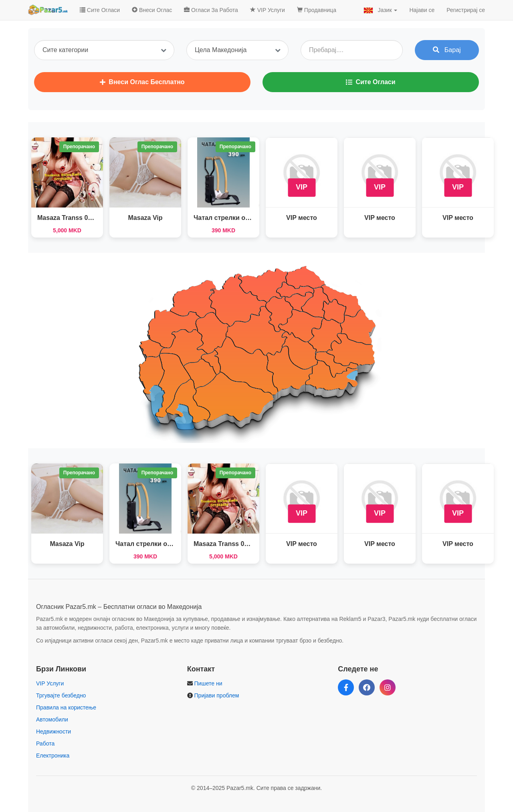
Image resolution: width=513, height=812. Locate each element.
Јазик (381, 10)
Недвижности (54, 731)
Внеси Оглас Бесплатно (142, 82)
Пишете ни (208, 683)
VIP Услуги (268, 10)
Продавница (317, 10)
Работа (45, 743)
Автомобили (52, 719)
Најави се (422, 10)
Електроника (53, 756)
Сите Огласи (100, 10)
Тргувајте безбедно (61, 695)
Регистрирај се (466, 10)
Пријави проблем (217, 695)
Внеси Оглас (152, 10)
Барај (447, 50)
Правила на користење (66, 707)
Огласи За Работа (211, 10)
